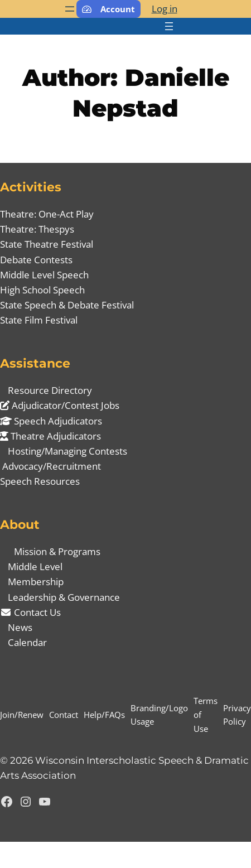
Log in (165, 9)
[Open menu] (70, 9)
